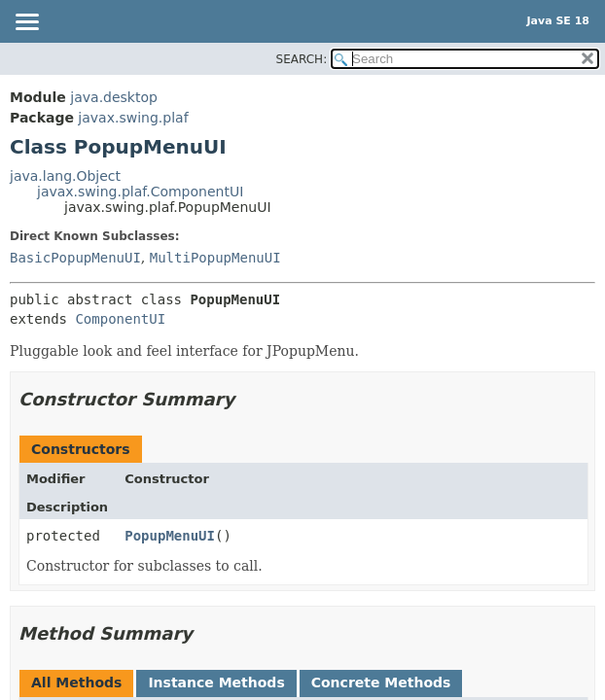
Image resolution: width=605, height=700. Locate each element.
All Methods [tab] (76, 682)
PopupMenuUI (170, 536)
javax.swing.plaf (133, 118)
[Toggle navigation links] (26, 23)
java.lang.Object (65, 176)
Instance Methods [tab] (216, 682)
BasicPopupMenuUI (75, 258)
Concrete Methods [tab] (381, 682)
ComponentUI (120, 319)
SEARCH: (302, 59)
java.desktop (114, 97)
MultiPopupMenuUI (215, 258)
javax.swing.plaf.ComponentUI (140, 192)
